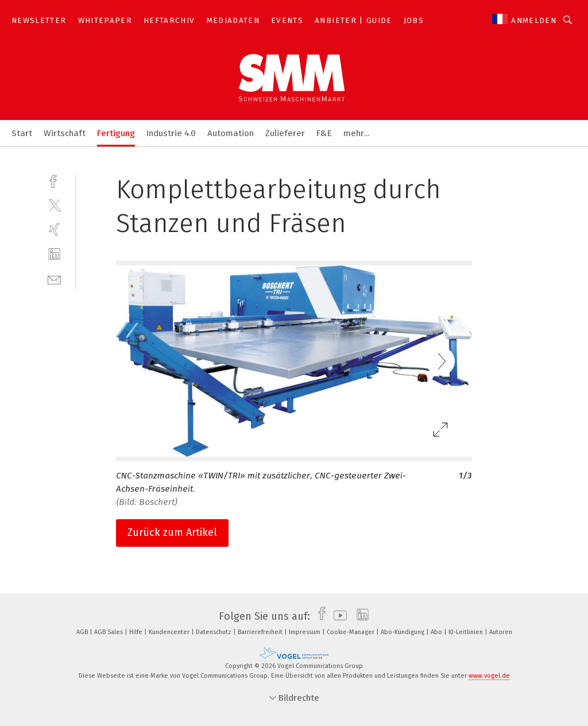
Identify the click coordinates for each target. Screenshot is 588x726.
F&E (324, 133)
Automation (231, 133)
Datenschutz (214, 632)
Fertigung (116, 133)
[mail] (54, 279)
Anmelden (534, 20)
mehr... (356, 133)
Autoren (501, 632)
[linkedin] (54, 254)
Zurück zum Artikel (172, 532)
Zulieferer (285, 133)
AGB (83, 632)
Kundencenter (170, 632)
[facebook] (54, 180)
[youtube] (337, 616)
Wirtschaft (65, 133)
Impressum (305, 632)
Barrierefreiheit (261, 632)
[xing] (54, 229)
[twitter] (54, 205)
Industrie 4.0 (171, 133)
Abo (437, 632)
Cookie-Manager (351, 632)
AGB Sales (109, 632)
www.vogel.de (489, 676)
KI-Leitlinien (467, 632)
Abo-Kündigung (403, 632)
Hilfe (137, 632)
